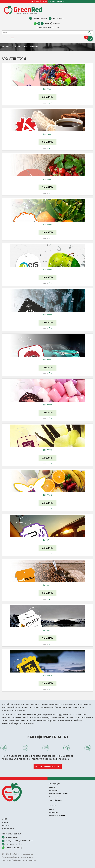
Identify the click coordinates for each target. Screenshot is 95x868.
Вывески (52, 787)
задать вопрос (59, 18)
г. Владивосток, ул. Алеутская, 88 (19, 841)
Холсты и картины (55, 797)
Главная (16, 47)
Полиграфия (53, 790)
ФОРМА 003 (47, 179)
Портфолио (6, 826)
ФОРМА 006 (48, 315)
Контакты (60, 2)
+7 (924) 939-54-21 (53, 24)
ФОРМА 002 (47, 134)
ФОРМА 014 (47, 676)
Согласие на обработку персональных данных (19, 860)
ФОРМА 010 (47, 495)
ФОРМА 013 (48, 630)
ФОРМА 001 (47, 89)
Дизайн (52, 809)
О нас (38, 2)
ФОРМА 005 (47, 270)
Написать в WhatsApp (15, 848)
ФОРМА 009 (48, 450)
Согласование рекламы (57, 816)
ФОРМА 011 (48, 540)
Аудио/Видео (54, 812)
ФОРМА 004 (48, 225)
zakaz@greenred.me (14, 844)
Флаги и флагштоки (56, 800)
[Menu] (12, 39)
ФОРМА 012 (48, 585)
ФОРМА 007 (47, 360)
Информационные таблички (58, 794)
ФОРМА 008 (48, 405)
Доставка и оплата (48, 2)
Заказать (47, 97)
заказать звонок (40, 18)
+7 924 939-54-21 (13, 838)
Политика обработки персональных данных (18, 857)
